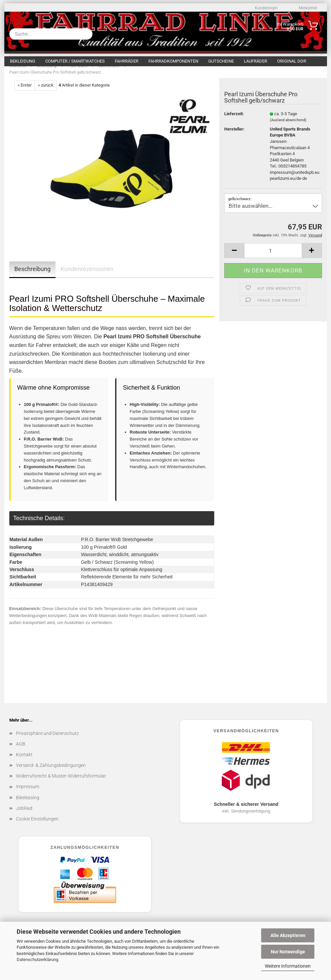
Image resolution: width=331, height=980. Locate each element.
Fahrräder (127, 61)
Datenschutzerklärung (37, 960)
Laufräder (255, 61)
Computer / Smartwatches (75, 61)
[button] (234, 258)
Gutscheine (221, 61)
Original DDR (292, 61)
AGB (21, 751)
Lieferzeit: (234, 121)
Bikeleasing (28, 805)
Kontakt (24, 762)
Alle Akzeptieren (288, 935)
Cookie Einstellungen (37, 826)
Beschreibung (32, 276)
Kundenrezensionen (87, 276)
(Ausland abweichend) (288, 127)
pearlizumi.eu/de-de (288, 185)
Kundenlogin (266, 8)
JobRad (24, 815)
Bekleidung (23, 61)
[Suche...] (85, 34)
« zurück (46, 92)
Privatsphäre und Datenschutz (47, 740)
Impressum (28, 794)
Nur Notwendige (288, 952)
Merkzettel (307, 8)
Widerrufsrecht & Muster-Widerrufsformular (61, 783)
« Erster (25, 92)
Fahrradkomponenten (173, 61)
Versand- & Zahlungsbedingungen (51, 772)
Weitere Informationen (288, 966)
